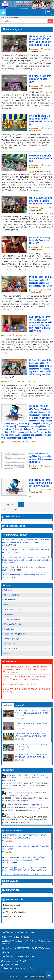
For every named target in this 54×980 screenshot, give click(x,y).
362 (40, 468)
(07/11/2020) (31, 684)
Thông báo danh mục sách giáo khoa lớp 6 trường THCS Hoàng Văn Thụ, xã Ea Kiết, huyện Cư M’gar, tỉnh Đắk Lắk (26, 669)
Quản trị (6, 381)
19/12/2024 (48, 490)
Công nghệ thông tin (12, 624)
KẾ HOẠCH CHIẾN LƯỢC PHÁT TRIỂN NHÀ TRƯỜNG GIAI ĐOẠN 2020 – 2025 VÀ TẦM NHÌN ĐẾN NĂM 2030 (25, 778)
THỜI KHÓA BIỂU (13, 517)
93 (40, 168)
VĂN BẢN (10, 770)
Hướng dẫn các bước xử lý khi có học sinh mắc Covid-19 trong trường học (26, 794)
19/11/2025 (48, 128)
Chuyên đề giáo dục (12, 619)
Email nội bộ (9, 653)
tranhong (34, 49)
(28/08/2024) (15, 672)
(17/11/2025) (19, 750)
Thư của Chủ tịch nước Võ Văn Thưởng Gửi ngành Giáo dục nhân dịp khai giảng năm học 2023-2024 (25, 860)
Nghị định (11, 814)
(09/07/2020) (7, 692)
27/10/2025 (48, 290)
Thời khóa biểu (10, 600)
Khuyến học (9, 629)
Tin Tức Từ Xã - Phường (17, 535)
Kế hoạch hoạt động (15, 526)
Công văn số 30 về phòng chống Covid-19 (24, 805)
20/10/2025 (19, 335)
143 (36, 335)
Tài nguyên (8, 614)
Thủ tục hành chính (12, 610)
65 (40, 210)
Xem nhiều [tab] (20, 705)
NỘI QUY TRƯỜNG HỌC (15, 684)
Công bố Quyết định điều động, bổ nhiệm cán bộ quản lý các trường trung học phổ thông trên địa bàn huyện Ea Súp (26, 560)
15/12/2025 (48, 49)
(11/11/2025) (19, 760)
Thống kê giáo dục (11, 639)
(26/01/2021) (35, 680)
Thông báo (8, 590)
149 (40, 88)
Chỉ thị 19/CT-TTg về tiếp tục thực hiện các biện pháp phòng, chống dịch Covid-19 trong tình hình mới (26, 542)
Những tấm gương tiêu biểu (15, 634)
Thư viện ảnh (9, 644)
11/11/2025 (48, 208)
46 (40, 51)
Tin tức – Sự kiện (14, 30)
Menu (8, 586)
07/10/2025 (17, 381)
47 (40, 131)
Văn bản (7, 605)
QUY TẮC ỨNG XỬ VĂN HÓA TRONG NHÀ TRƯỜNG (27, 689)
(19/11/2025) (19, 739)
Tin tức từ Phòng (14, 831)
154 (34, 442)
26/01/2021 (9, 841)
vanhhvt (34, 290)
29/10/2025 (48, 247)
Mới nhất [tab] (8, 705)
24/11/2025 (48, 86)
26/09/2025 (17, 442)
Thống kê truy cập (15, 900)
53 (40, 292)
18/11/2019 (9, 852)
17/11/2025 (48, 165)
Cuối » (14, 510)
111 (34, 381)
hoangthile (7, 335)
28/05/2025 (48, 466)
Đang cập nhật (16, 965)
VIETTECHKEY (38, 977)
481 (40, 492)
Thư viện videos (10, 648)
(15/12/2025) (19, 718)
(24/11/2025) (19, 728)
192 (40, 250)
